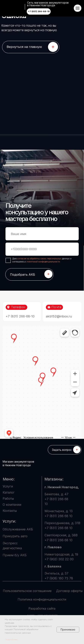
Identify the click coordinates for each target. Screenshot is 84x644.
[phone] (42, 249)
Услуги (8, 486)
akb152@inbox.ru (59, 316)
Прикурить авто (15, 536)
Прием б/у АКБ (15, 555)
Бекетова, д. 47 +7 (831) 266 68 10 (57, 499)
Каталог (9, 492)
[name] (42, 234)
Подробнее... (12, 639)
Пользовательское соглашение (27, 591)
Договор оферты (69, 591)
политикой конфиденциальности (43, 262)
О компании (12, 505)
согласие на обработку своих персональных (40, 259)
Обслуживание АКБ (18, 529)
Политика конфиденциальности (42, 599)
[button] (65, 450)
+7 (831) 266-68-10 (20, 316)
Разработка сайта (42, 608)
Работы (8, 498)
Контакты (10, 511)
